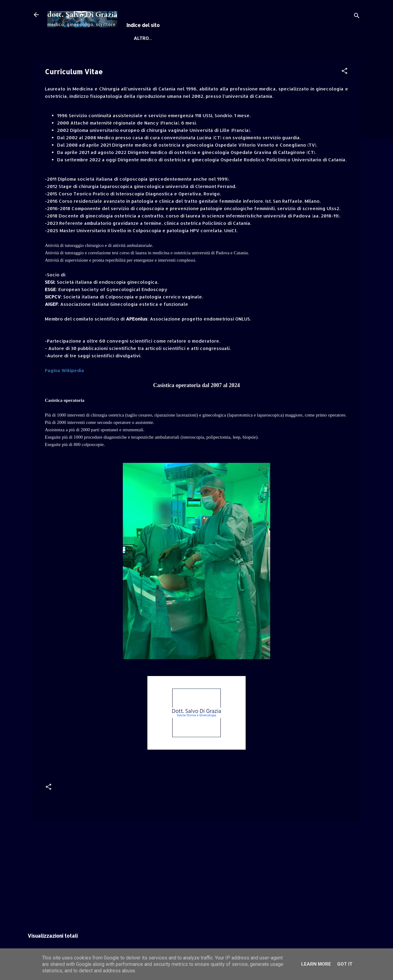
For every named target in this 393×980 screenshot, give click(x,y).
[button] (344, 72)
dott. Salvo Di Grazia (82, 15)
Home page (145, 38)
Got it (345, 964)
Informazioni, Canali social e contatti (220, 38)
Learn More (316, 964)
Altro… (290, 38)
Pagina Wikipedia (64, 370)
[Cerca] (357, 17)
